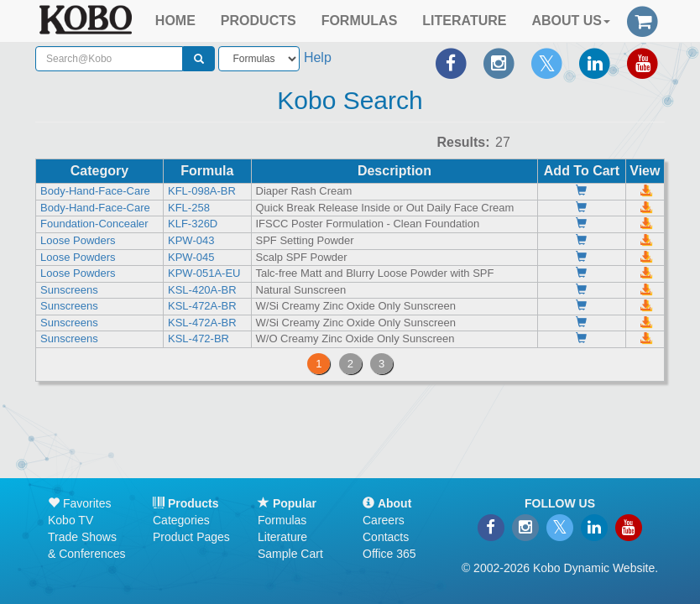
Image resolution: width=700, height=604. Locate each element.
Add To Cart (582, 171)
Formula (207, 171)
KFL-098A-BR (202, 191)
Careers (384, 520)
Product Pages (191, 537)
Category (99, 171)
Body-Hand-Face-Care (95, 191)
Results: (463, 142)
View (645, 171)
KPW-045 (191, 257)
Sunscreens (69, 290)
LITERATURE (464, 21)
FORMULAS (360, 21)
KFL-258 (189, 208)
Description (394, 171)
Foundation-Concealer (94, 224)
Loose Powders (78, 240)
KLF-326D (193, 224)
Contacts (386, 537)
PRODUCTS (259, 21)
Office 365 (389, 554)
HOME (175, 21)
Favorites (79, 503)
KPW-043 (191, 240)
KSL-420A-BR (202, 290)
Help (318, 57)
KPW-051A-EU (204, 273)
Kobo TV (71, 520)
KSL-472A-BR (202, 306)
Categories (181, 520)
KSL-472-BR (199, 338)
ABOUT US (571, 21)
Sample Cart (290, 554)
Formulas (282, 520)
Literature (282, 537)
